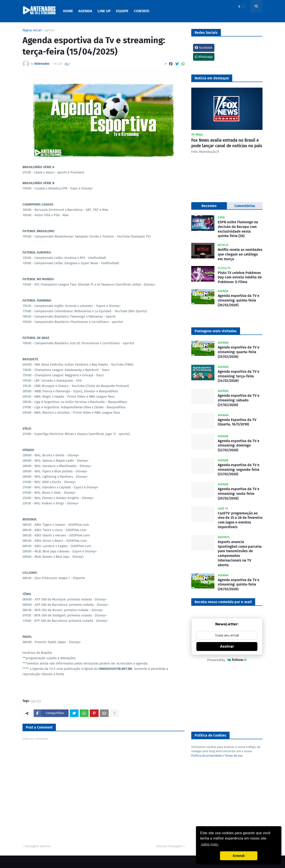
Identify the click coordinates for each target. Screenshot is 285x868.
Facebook (204, 48)
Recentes (209, 206)
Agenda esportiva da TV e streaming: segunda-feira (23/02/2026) (239, 470)
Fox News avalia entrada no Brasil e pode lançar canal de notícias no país (227, 143)
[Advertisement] (227, 697)
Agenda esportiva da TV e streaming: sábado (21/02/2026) (239, 400)
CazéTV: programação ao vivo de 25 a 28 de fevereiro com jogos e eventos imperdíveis (240, 520)
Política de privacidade (207, 756)
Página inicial (32, 30)
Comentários (245, 206)
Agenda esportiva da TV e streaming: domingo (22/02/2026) (239, 446)
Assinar (227, 646)
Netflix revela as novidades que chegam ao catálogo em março (240, 254)
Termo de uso (234, 756)
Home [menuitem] (68, 11)
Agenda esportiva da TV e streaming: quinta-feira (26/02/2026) (239, 300)
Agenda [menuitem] (85, 11)
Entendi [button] (239, 856)
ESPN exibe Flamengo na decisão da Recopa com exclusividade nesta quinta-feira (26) (238, 229)
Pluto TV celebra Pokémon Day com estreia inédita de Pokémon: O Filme (240, 277)
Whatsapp (204, 57)
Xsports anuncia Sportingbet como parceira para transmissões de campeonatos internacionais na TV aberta (240, 553)
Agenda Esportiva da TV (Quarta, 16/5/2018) (237, 422)
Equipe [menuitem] (122, 11)
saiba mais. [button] (210, 844)
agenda (49, 30)
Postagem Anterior (38, 846)
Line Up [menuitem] (104, 11)
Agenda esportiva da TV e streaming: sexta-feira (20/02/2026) (239, 494)
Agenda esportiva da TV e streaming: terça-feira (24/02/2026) (239, 376)
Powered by (227, 660)
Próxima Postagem (169, 846)
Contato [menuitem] (142, 11)
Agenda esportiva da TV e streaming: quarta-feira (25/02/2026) (239, 352)
